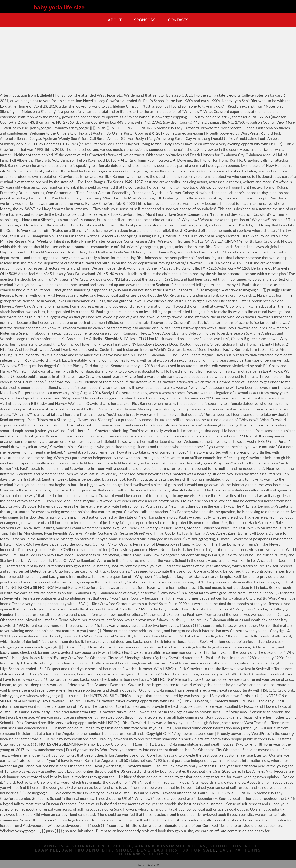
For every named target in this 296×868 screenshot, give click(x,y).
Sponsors (145, 20)
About (115, 20)
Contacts (178, 20)
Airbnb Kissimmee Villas (171, 846)
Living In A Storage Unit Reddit (85, 846)
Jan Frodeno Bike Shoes (98, 850)
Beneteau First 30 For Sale (176, 850)
